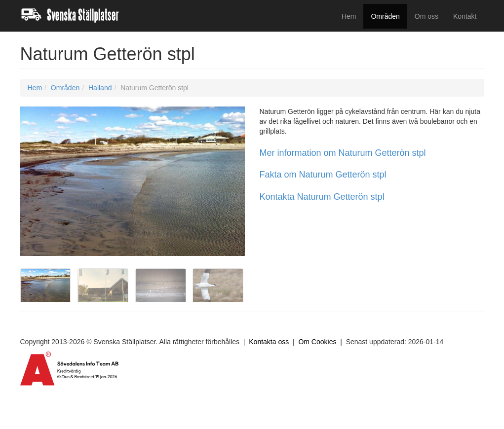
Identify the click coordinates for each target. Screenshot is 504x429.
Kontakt (465, 16)
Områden (385, 16)
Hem (349, 16)
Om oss (426, 16)
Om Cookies (317, 342)
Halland (100, 88)
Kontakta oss (269, 342)
